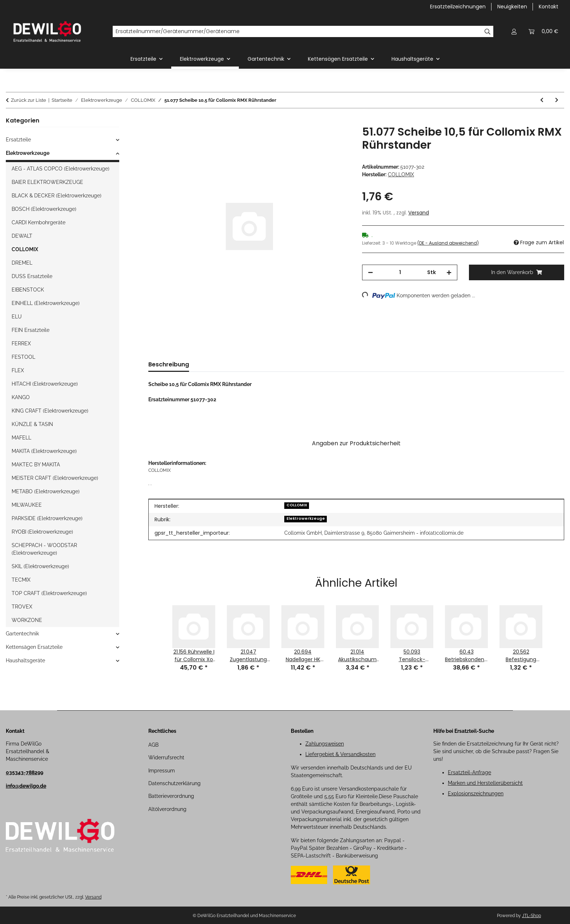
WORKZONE (27, 620)
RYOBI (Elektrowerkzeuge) (42, 532)
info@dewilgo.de (26, 786)
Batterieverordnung (171, 796)
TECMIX (21, 580)
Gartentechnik (22, 634)
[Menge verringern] (370, 272)
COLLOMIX (297, 505)
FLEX (18, 370)
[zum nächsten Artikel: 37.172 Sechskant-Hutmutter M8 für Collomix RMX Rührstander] (557, 100)
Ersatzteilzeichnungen (458, 7)
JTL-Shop (531, 916)
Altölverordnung (167, 809)
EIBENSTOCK (28, 290)
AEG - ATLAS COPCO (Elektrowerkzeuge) (61, 169)
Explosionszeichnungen (476, 794)
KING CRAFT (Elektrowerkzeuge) (50, 411)
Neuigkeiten (512, 7)
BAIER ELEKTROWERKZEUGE (47, 182)
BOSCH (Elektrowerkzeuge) (44, 209)
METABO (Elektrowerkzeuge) (46, 491)
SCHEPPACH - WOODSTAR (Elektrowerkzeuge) (44, 549)
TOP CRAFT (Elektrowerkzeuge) (49, 593)
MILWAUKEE (27, 505)
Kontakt (549, 7)
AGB (153, 745)
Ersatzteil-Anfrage (469, 772)
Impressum (162, 771)
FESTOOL (23, 357)
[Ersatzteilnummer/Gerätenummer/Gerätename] (297, 32)
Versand (419, 213)
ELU (17, 317)
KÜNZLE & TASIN (32, 424)
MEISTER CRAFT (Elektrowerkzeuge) (55, 478)
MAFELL (21, 438)
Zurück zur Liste (29, 100)
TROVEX (22, 607)
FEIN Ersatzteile (31, 330)
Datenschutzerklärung (174, 783)
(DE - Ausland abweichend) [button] (448, 243)
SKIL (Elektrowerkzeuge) (40, 566)
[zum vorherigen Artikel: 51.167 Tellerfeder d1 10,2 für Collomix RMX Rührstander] (542, 100)
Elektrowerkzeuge (306, 519)
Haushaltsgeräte (25, 660)
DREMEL (22, 263)
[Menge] (400, 272)
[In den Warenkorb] (154, 121)
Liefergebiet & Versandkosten (340, 754)
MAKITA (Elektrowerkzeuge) (44, 451)
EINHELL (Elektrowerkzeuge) (46, 303)
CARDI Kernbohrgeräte (39, 222)
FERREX (21, 344)
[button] (514, 31)
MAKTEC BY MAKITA (36, 465)
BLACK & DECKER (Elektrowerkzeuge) (57, 196)
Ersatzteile (18, 140)
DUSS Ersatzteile (32, 276)
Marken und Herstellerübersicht (485, 783)
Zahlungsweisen (325, 744)
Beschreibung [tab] (169, 364)
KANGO (21, 397)
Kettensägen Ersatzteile (34, 647)
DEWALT (22, 236)
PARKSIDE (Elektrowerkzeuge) (47, 518)
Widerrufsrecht (166, 758)
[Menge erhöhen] (449, 272)
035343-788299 (25, 772)
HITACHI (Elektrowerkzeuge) (45, 384)
